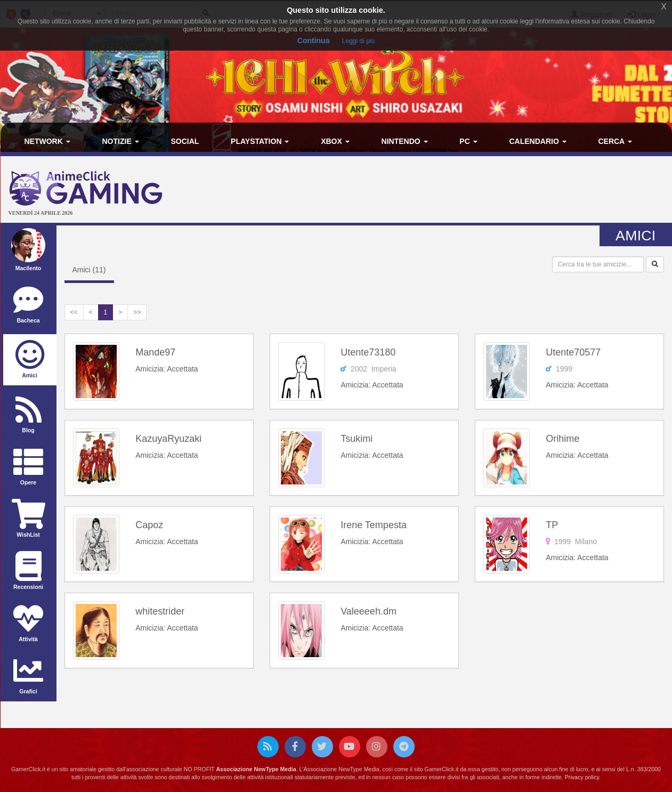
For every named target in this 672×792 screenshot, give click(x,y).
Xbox (335, 141)
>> (137, 312)
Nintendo (405, 141)
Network (47, 141)
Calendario (537, 141)
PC (468, 141)
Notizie (121, 141)
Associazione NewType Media (256, 769)
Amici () (89, 270)
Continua (314, 41)
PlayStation (260, 141)
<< (74, 312)
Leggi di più (358, 41)
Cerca (615, 141)
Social (185, 141)
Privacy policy (582, 777)
